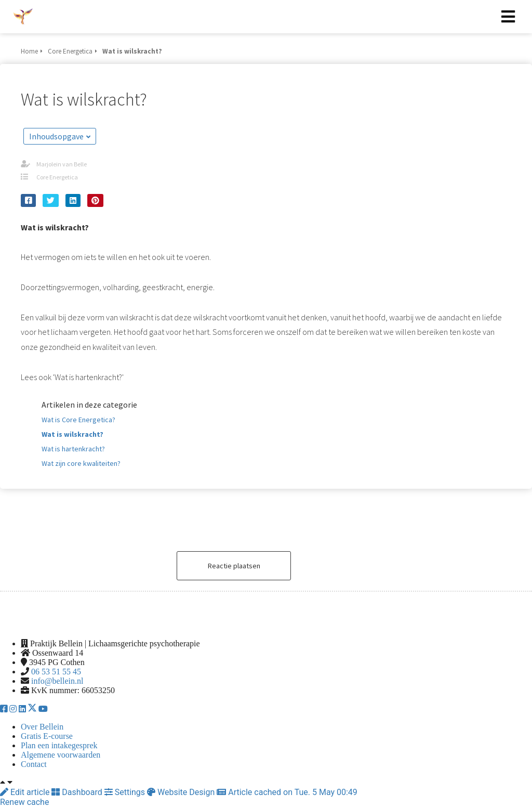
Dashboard (78, 792)
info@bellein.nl (57, 681)
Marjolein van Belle (62, 164)
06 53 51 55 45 (56, 672)
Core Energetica (57, 177)
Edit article (26, 792)
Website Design (182, 792)
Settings (126, 792)
